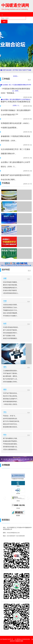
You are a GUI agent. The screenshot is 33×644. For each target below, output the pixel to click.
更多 (29, 80)
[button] (4, 496)
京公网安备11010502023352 (22, 639)
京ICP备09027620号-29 (7, 639)
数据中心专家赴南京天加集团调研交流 (16, 102)
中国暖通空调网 (15, 5)
